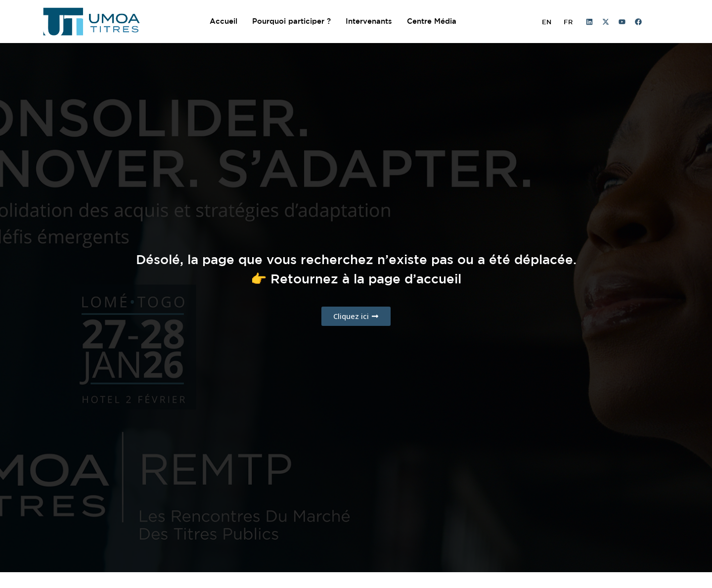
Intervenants (369, 21)
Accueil (223, 21)
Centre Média (432, 21)
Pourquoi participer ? (291, 21)
